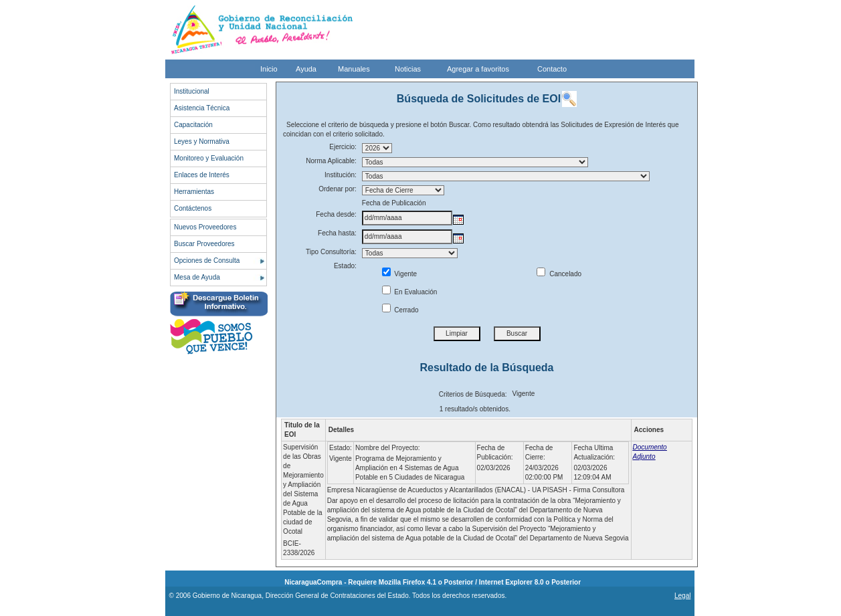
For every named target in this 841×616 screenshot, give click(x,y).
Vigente (400, 274)
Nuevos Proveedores (205, 227)
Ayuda (306, 69)
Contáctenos (193, 208)
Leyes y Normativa (202, 141)
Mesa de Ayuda (197, 277)
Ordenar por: (338, 189)
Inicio (269, 69)
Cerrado (400, 310)
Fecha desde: (336, 214)
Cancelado (559, 274)
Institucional (192, 91)
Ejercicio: (343, 147)
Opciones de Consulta (207, 261)
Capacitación (193, 125)
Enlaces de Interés (202, 175)
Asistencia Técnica (202, 108)
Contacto (552, 69)
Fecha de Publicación (394, 203)
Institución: (341, 175)
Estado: (345, 266)
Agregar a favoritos (478, 69)
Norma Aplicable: (331, 161)
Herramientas (194, 192)
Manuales (354, 69)
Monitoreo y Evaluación (209, 158)
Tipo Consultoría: (331, 252)
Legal (682, 596)
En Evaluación (410, 292)
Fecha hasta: (337, 233)
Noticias (408, 69)
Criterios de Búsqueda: (473, 394)
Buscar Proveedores (204, 244)
